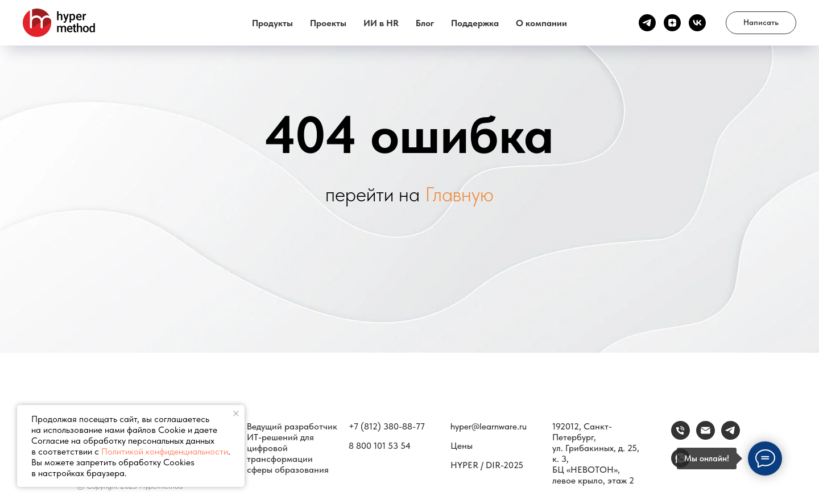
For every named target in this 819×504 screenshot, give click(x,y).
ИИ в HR (381, 23)
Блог (425, 23)
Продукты (272, 23)
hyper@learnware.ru (489, 426)
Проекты (328, 23)
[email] (706, 437)
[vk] (697, 23)
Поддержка (475, 23)
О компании (541, 23)
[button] (761, 23)
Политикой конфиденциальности (165, 451)
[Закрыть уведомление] (236, 414)
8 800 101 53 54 (380, 446)
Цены (462, 446)
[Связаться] (731, 437)
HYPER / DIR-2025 (487, 465)
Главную (459, 194)
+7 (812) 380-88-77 (387, 426)
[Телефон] (681, 437)
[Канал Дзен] (672, 23)
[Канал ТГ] (647, 23)
